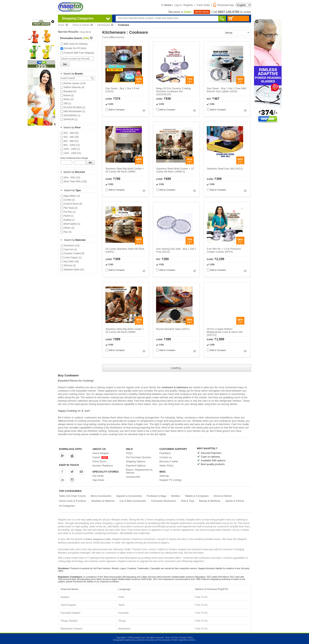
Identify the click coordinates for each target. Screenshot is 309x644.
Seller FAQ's (167, 466)
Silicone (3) (68, 265)
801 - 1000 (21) (70, 145)
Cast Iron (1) (69, 249)
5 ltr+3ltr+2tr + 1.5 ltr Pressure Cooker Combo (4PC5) (224, 250)
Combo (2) (68, 200)
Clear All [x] (85, 32)
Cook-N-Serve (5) (71, 204)
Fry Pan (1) (68, 212)
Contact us (166, 457)
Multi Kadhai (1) (70, 224)
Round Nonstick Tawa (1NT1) (173, 329)
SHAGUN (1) (69, 119)
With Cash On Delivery (74, 44)
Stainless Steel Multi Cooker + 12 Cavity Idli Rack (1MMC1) (175, 170)
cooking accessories (108, 424)
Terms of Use (171, 637)
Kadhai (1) (68, 220)
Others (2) (67, 228)
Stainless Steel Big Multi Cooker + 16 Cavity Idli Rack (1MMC (125, 170)
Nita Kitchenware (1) (73, 111)
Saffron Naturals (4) (72, 87)
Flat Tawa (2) (69, 208)
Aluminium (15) (70, 246)
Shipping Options (136, 461)
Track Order (203, 5)
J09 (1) (66, 103)
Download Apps (70, 449)
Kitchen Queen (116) (73, 83)
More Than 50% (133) (74, 181)
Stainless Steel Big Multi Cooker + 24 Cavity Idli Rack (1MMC (125, 330)
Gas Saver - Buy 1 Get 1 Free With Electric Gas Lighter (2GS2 (227, 90)
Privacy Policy (186, 637)
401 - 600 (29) (70, 137)
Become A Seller (169, 461)
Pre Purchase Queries (139, 457)
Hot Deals (98, 476)
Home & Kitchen (83, 25)
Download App (223, 5)
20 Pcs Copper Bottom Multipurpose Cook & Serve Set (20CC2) (225, 332)
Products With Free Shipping (77, 53)
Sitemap (164, 476)
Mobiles (176, 496)
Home (63, 25)
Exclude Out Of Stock (73, 48)
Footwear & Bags (156, 496)
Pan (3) (66, 232)
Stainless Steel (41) (72, 270)
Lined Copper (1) (71, 258)
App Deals (98, 480)
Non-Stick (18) (70, 262)
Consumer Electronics (163, 501)
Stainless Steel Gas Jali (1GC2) (225, 169)
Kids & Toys (188, 501)
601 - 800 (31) (70, 141)
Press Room (100, 461)
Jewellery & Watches (103, 501)
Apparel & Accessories (129, 496)
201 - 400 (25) (70, 133)
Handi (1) (67, 216)
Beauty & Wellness (210, 501)
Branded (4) (68, 91)
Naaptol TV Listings (171, 480)
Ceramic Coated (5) (72, 253)
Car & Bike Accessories (133, 501)
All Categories (67, 506)
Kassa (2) (67, 95)
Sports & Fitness (235, 501)
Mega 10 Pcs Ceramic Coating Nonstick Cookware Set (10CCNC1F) (173, 91)
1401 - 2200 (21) (71, 153)
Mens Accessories (101, 496)
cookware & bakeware (175, 387)
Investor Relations (103, 466)
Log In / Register (184, 5)
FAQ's (129, 453)
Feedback (165, 453)
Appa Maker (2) (70, 196)
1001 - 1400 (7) (70, 149)
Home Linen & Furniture (73, 501)
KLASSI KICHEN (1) (73, 107)
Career (100, 457)
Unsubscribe (133, 477)
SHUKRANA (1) (70, 115)
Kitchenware (105, 25)
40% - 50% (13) (70, 178)
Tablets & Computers (197, 496)
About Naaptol (101, 453)
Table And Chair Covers (72, 496)
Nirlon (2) (67, 99)
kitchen (197, 431)
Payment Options (136, 466)
